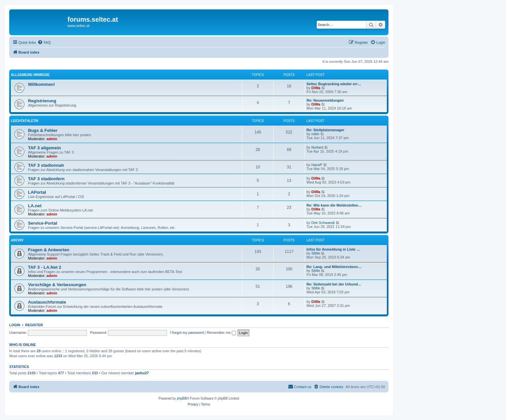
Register (34, 325)
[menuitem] (44, 42)
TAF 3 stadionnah (46, 165)
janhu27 (142, 373)
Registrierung (42, 101)
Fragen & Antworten (49, 250)
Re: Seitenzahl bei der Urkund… (334, 284)
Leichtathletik (25, 121)
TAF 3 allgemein (44, 148)
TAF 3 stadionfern (46, 179)
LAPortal (37, 192)
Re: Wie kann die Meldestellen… (334, 205)
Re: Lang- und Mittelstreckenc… (334, 267)
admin (52, 139)
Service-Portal (43, 223)
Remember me (221, 333)
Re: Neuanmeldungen (325, 100)
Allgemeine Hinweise (30, 75)
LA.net (35, 206)
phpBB (182, 398)
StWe (316, 253)
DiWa (316, 88)
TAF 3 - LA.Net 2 (45, 267)
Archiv (17, 240)
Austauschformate (47, 302)
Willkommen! (41, 84)
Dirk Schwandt (323, 223)
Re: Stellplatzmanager (325, 130)
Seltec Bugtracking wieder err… (334, 84)
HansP (317, 165)
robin (315, 134)
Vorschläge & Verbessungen (57, 285)
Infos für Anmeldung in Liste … (333, 249)
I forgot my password (187, 333)
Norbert (318, 147)
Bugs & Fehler (43, 130)
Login (15, 325)
